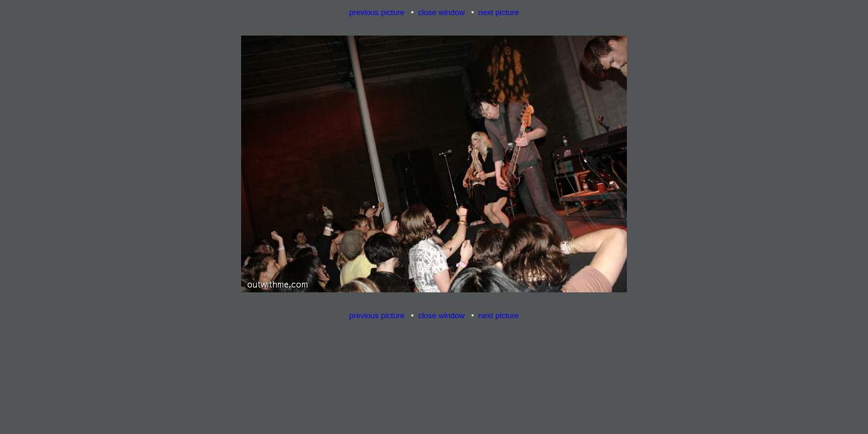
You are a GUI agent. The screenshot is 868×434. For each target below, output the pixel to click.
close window (442, 12)
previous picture (377, 12)
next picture (499, 12)
